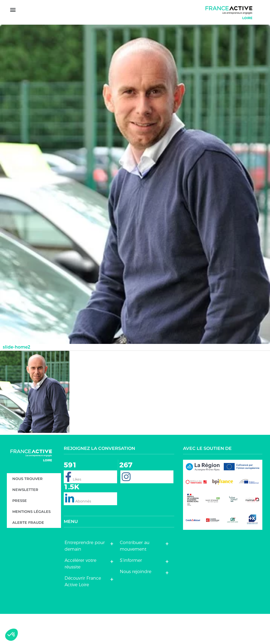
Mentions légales (31, 542)
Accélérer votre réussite (80, 594)
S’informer (131, 590)
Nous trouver (27, 509)
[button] (13, 28)
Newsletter (25, 520)
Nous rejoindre (136, 602)
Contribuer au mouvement (135, 576)
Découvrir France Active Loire (83, 612)
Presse (20, 531)
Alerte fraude (28, 553)
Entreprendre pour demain (85, 576)
